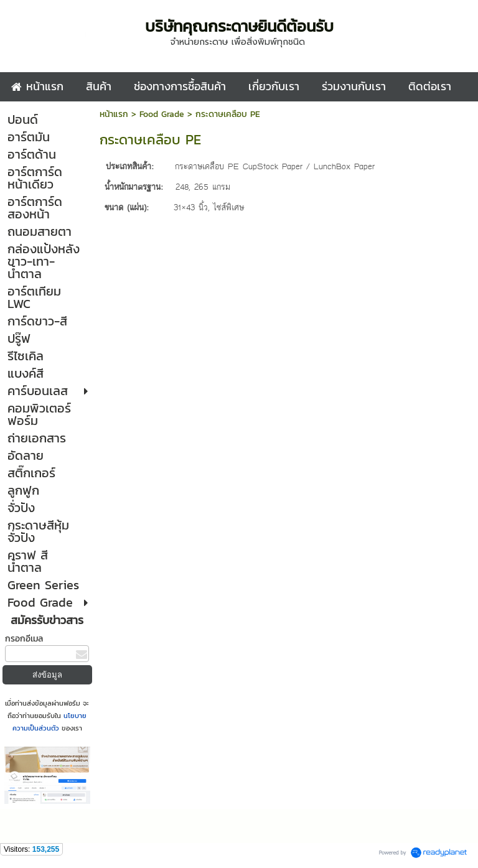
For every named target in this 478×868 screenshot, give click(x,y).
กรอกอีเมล (24, 639)
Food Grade (162, 114)
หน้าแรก (114, 114)
